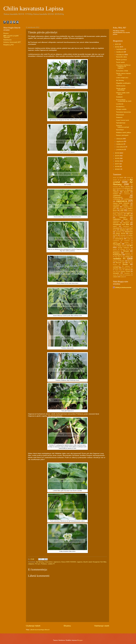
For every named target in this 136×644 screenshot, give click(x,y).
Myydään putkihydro (123, 83)
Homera (126, 223)
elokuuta (120, 139)
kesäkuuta (120, 52)
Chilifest (130, 210)
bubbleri (116, 194)
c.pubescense (128, 199)
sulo (131, 268)
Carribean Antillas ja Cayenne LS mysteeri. (123, 66)
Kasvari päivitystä (122, 135)
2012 (117, 47)
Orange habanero (124, 248)
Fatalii (119, 216)
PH (129, 249)
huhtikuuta (120, 49)
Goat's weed (88, 562)
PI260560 (116, 251)
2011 (117, 44)
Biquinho (122, 190)
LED (122, 237)
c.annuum (117, 195)
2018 (117, 166)
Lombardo (120, 104)
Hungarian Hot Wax (100, 562)
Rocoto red (120, 263)
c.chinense (117, 199)
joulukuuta (120, 149)
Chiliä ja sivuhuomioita (123, 287)
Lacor (117, 237)
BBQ (114, 190)
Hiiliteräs (116, 223)
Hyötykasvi (126, 226)
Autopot (127, 188)
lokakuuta (120, 144)
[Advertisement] (11, 78)
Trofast (121, 275)
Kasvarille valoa (121, 57)
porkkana (127, 253)
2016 (117, 161)
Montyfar (117, 244)
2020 (118, 169)
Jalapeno (31, 564)
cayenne (80, 562)
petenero (123, 249)
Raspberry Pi (129, 255)
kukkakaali (123, 235)
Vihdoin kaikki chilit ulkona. (123, 93)
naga (114, 246)
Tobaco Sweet (125, 271)
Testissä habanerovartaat (123, 126)
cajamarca (57, 562)
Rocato (122, 261)
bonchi (126, 192)
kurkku (131, 235)
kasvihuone (129, 232)
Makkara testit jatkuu (124, 132)
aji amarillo (123, 180)
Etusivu (67, 626)
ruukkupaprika (117, 266)
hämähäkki (116, 228)
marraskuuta (121, 147)
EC (114, 216)
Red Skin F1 (119, 257)
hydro (115, 226)
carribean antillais (120, 205)
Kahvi (131, 230)
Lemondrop (119, 239)
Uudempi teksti (33, 626)
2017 (117, 164)
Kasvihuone (7, 40)
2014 (117, 156)
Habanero (123, 217)
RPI (129, 263)
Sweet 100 (118, 270)
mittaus (126, 242)
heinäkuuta (120, 55)
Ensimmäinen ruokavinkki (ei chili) (124, 100)
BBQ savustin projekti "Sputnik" (11, 36)
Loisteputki (116, 240)
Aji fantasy (40, 562)
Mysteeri (128, 244)
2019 (129, 178)
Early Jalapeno (118, 214)
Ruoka (125, 264)
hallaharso (116, 221)
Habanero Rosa (120, 219)
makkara (115, 242)
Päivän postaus (121, 60)
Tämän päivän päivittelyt (121, 89)
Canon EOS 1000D (69, 562)
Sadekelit (119, 97)
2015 (117, 158)
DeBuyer (123, 212)
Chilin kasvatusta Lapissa (33, 8)
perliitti (115, 249)
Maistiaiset (120, 115)
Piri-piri (38, 564)
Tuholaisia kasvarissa (123, 112)
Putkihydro (117, 255)
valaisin (115, 277)
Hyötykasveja (121, 123)
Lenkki (129, 239)
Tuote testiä (120, 62)
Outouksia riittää (122, 71)
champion (122, 209)
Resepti (115, 261)
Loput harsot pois (123, 120)
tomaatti (116, 273)
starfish (116, 268)
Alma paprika (125, 187)
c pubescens (126, 194)
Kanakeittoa (120, 107)
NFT (131, 246)
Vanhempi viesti (102, 626)
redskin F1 (51, 564)
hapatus (127, 221)
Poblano (44, 564)
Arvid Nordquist (117, 188)
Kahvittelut (120, 130)
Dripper (129, 212)
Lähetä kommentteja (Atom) (40, 630)
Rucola (115, 264)
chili (122, 210)
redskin (127, 257)
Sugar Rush (125, 268)
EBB (128, 214)
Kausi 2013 (121, 233)
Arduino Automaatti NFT (12, 42)
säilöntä (127, 270)
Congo (116, 212)
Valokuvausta (121, 86)
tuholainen (128, 275)
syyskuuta (120, 141)
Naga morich (122, 246)
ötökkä (122, 277)
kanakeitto (119, 232)
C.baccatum (49, 562)
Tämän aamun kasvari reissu (124, 74)
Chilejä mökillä (121, 109)
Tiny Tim (115, 271)
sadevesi (127, 266)
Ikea (124, 228)
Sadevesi (119, 117)
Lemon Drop (129, 237)
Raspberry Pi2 (9, 45)
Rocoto (130, 261)
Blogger (80, 640)
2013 (117, 153)
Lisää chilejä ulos (122, 78)
